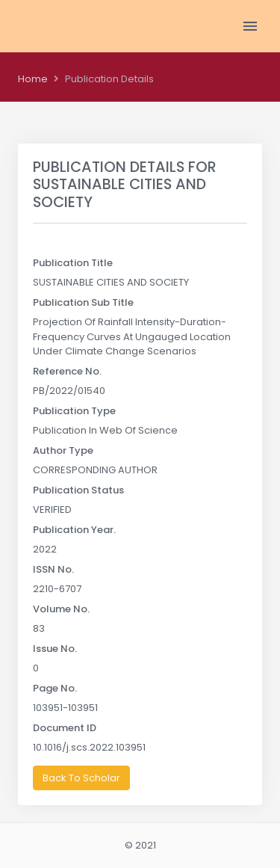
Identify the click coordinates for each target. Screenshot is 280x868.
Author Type (63, 450)
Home (33, 79)
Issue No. (55, 649)
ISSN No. (53, 569)
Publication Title (73, 263)
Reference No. (67, 371)
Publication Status (78, 490)
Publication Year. (74, 530)
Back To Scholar (81, 778)
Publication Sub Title (83, 302)
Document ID (65, 728)
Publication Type (74, 411)
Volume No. (61, 609)
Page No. (55, 688)
